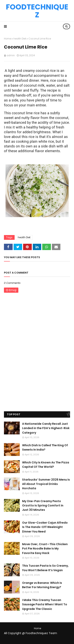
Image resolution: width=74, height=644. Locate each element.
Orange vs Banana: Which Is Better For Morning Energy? (42, 585)
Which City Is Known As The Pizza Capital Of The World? (46, 465)
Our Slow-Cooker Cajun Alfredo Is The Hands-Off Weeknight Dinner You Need (45, 527)
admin (11, 55)
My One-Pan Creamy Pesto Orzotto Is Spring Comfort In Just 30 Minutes (43, 506)
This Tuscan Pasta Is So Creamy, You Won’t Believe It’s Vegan (45, 568)
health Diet (20, 39)
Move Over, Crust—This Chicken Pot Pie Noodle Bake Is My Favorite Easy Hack (45, 549)
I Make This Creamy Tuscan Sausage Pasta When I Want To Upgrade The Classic (45, 604)
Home (7, 39)
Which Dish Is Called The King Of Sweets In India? (45, 447)
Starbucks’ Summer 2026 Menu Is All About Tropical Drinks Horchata (46, 484)
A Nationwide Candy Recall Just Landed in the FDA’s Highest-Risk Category (46, 428)
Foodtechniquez (37, 11)
